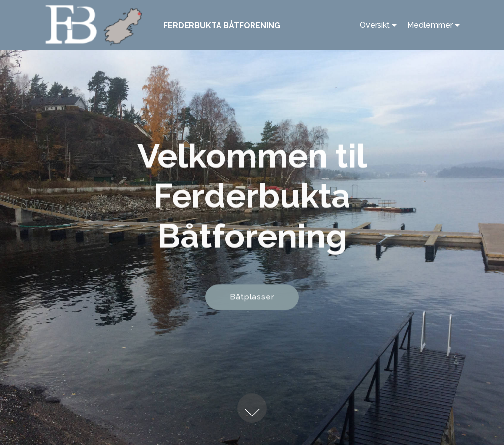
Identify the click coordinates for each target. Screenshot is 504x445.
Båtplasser (252, 298)
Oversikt (375, 25)
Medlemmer (430, 25)
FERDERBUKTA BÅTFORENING (222, 25)
